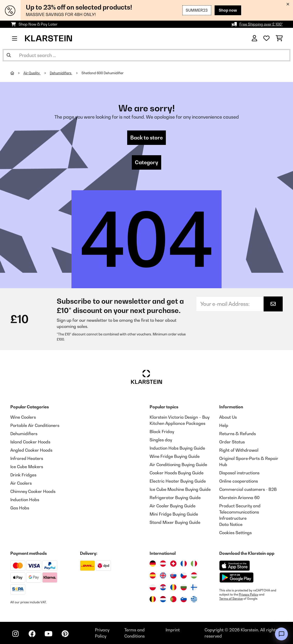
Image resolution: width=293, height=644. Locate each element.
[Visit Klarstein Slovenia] (184, 599)
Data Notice (231, 524)
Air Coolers (21, 483)
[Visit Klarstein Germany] (153, 564)
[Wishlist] (266, 38)
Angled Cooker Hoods (31, 450)
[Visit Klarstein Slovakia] (173, 575)
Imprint (173, 630)
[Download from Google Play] (236, 577)
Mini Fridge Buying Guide (174, 514)
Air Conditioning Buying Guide (178, 465)
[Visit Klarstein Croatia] (163, 587)
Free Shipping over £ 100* (261, 24)
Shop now (228, 10)
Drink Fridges (23, 475)
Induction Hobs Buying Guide (177, 448)
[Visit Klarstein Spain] (153, 575)
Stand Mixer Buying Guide (175, 522)
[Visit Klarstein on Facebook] (32, 634)
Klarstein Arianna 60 (239, 498)
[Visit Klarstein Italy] (194, 564)
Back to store (146, 138)
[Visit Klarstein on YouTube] (48, 634)
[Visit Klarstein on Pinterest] (65, 634)
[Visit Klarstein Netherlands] (163, 599)
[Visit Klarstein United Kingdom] (163, 575)
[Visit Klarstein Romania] (173, 587)
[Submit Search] (9, 55)
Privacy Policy (249, 595)
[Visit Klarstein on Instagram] (15, 634)
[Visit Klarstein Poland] (153, 587)
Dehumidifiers (61, 73)
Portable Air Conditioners (35, 425)
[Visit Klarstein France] (184, 564)
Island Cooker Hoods (30, 442)
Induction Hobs (25, 500)
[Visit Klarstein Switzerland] (173, 564)
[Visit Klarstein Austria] (163, 564)
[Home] (17, 73)
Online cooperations (239, 481)
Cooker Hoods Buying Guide (177, 473)
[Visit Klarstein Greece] (194, 599)
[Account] (254, 38)
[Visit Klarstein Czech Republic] (184, 575)
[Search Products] (146, 55)
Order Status (232, 442)
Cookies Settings (235, 533)
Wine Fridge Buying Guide (175, 456)
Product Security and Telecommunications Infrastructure (240, 512)
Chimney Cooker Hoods (33, 491)
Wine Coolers (23, 417)
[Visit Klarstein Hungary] (194, 575)
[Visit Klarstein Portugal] (173, 599)
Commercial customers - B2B (248, 489)
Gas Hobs (20, 508)
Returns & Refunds (238, 434)
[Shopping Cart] (279, 38)
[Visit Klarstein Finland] (194, 587)
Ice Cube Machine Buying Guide (180, 489)
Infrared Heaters (27, 458)
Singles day (161, 440)
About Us (228, 417)
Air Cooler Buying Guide (173, 506)
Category (146, 162)
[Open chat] (281, 634)
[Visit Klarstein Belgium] (153, 599)
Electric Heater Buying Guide (178, 481)
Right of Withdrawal (239, 450)
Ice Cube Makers (27, 467)
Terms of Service (231, 599)
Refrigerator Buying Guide (175, 498)
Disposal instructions (239, 473)
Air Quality (32, 73)
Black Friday (162, 432)
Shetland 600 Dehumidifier (103, 73)
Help (224, 425)
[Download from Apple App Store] (234, 566)
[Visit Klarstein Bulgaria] (184, 587)
